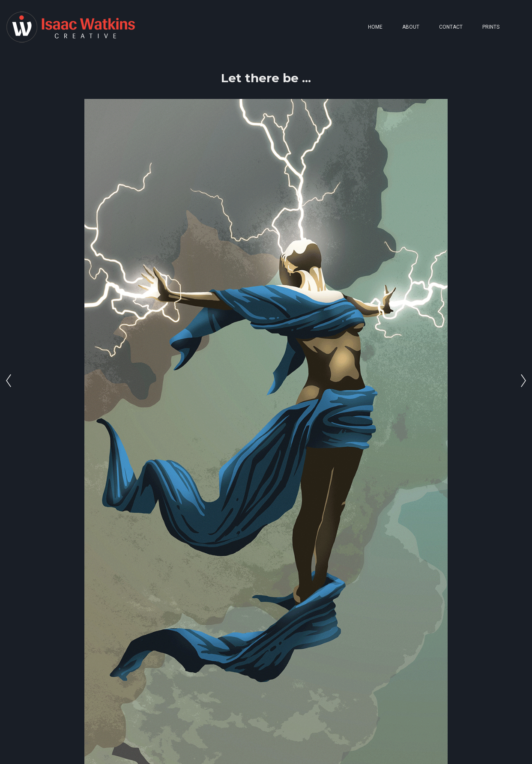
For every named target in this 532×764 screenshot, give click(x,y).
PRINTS (491, 27)
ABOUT (411, 27)
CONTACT (451, 27)
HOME (375, 27)
